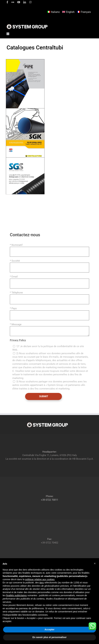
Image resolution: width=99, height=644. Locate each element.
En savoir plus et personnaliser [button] (50, 637)
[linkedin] (25, 2)
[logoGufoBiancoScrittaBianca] (27, 25)
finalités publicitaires (16, 595)
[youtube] (19, 2)
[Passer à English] (69, 12)
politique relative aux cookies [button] (40, 579)
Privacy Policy (18, 340)
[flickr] (13, 2)
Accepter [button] (50, 630)
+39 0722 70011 (49, 500)
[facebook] (7, 2)
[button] (95, 563)
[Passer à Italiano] (54, 12)
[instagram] (30, 2)
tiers (42, 583)
